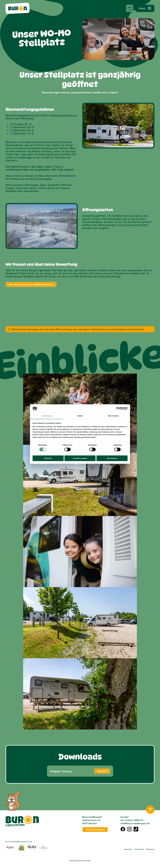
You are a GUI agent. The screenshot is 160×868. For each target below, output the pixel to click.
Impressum (128, 849)
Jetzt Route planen (95, 829)
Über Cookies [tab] (113, 416)
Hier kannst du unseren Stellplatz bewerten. (31, 284)
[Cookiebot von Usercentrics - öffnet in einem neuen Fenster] (118, 409)
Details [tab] (80, 416)
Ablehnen (48, 458)
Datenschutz (139, 849)
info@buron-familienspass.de (135, 823)
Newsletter (150, 849)
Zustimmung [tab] (47, 416)
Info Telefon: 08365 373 (132, 820)
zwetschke (87, 861)
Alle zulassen (112, 458)
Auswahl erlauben (80, 458)
